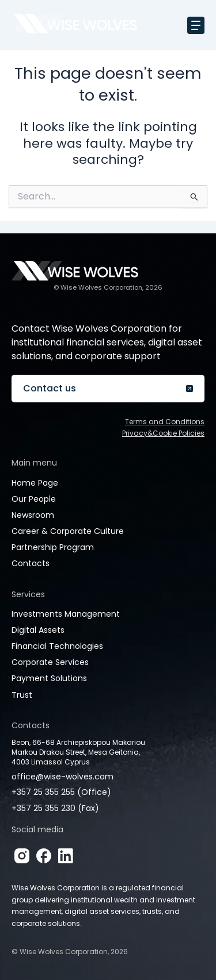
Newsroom (33, 515)
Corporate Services (50, 662)
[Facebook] (44, 856)
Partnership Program (53, 547)
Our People (34, 499)
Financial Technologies (57, 646)
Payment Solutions (49, 678)
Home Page (35, 483)
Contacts (31, 563)
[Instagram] (22, 856)
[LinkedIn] (66, 856)
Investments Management (66, 614)
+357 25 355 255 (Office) (61, 792)
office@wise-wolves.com (62, 777)
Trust (22, 695)
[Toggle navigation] (196, 25)
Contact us (50, 388)
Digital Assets (38, 630)
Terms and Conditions (165, 422)
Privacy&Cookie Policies (163, 433)
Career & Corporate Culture (68, 531)
